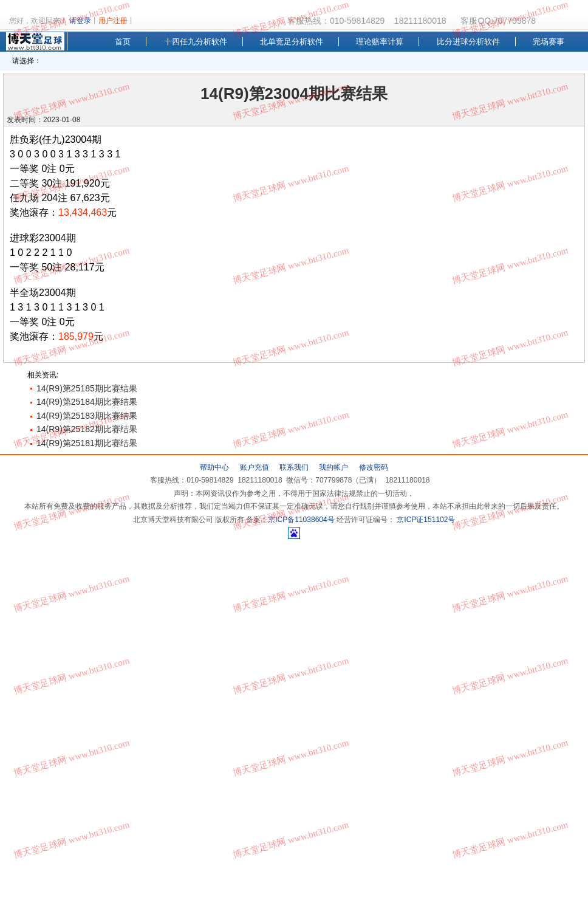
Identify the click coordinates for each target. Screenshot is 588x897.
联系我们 (294, 467)
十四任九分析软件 (196, 42)
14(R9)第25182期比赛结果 (87, 429)
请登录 (80, 21)
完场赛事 (549, 42)
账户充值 (255, 467)
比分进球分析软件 (468, 42)
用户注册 (113, 21)
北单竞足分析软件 (292, 42)
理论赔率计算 (380, 42)
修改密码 (374, 467)
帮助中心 (214, 467)
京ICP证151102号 (425, 520)
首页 (123, 42)
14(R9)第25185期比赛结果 (87, 388)
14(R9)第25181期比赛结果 (87, 443)
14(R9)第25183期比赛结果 (87, 416)
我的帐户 (333, 467)
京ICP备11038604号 (301, 520)
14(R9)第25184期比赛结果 (87, 402)
